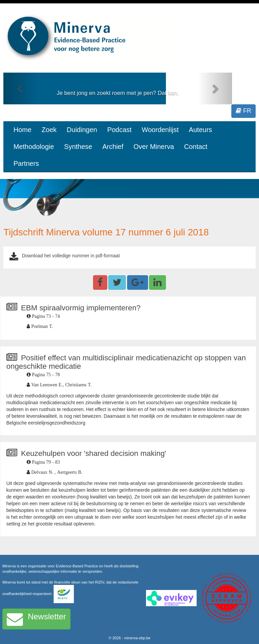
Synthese (78, 147)
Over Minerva (154, 147)
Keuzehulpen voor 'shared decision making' (94, 453)
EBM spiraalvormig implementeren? (81, 308)
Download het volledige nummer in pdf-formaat (71, 256)
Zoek (49, 130)
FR (243, 111)
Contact (196, 147)
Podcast (119, 130)
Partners (26, 163)
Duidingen (82, 130)
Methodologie (34, 147)
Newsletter (36, 619)
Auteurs (200, 130)
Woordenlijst (160, 130)
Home (22, 130)
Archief (113, 147)
